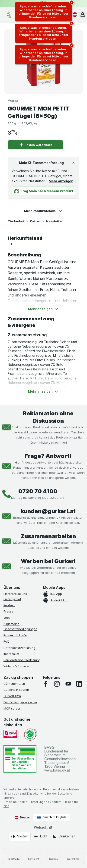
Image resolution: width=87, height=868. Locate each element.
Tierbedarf (16, 221)
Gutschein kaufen (16, 690)
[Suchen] (53, 856)
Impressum (11, 654)
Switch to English (52, 817)
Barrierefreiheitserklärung (22, 660)
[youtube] (68, 684)
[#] (20, 759)
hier (6, 806)
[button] (83, 15)
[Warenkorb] (73, 856)
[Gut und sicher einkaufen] (31, 734)
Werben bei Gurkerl (48, 561)
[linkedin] (79, 684)
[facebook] (46, 684)
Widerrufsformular (16, 666)
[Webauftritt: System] (20, 836)
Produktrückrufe (15, 635)
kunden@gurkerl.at (48, 511)
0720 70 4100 (38, 491)
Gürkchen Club (14, 684)
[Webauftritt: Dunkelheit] (64, 836)
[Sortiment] (34, 856)
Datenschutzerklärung (19, 648)
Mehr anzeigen (61, 181)
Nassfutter (54, 221)
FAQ (6, 641)
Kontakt (9, 605)
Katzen (35, 221)
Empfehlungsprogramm (20, 702)
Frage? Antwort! (48, 456)
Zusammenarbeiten (48, 536)
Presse (8, 611)
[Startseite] (14, 856)
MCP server (12, 708)
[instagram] (57, 684)
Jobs (7, 618)
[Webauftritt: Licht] (40, 836)
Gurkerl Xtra (12, 696)
